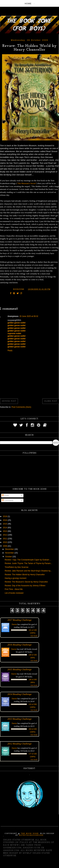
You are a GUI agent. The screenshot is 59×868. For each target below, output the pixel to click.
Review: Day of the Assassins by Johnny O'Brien (25, 586)
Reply (10, 350)
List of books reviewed (14, 593)
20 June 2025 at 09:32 (29, 316)
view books (34, 636)
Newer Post (9, 401)
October (9, 557)
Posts (5, 495)
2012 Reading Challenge (20, 744)
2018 (5, 516)
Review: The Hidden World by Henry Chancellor (25, 575)
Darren (14, 624)
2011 (5, 539)
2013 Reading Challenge (20, 719)
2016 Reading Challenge (20, 645)
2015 (5, 524)
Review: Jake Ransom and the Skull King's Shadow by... (28, 571)
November (10, 553)
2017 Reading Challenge (20, 620)
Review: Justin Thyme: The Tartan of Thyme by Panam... (28, 563)
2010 (5, 542)
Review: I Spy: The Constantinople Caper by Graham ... (28, 560)
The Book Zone (30, 834)
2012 (5, 535)
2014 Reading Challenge (20, 694)
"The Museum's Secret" (27, 183)
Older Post (51, 401)
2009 (5, 546)
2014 (5, 528)
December (10, 549)
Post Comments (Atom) (21, 407)
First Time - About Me (14, 589)
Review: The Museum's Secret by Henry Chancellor (26, 582)
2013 (5, 531)
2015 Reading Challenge (20, 669)
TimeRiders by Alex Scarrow (17, 567)
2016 (5, 520)
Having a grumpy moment (15, 578)
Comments (7, 500)
